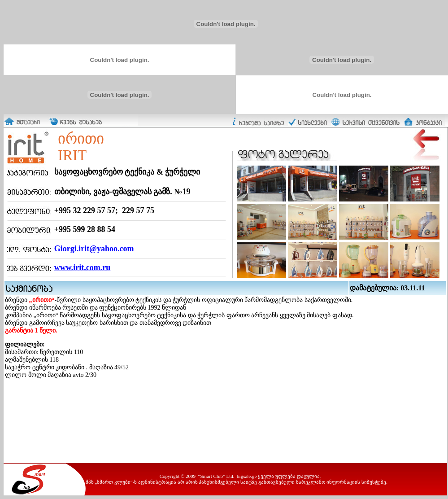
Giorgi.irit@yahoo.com (94, 249)
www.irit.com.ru (82, 267)
